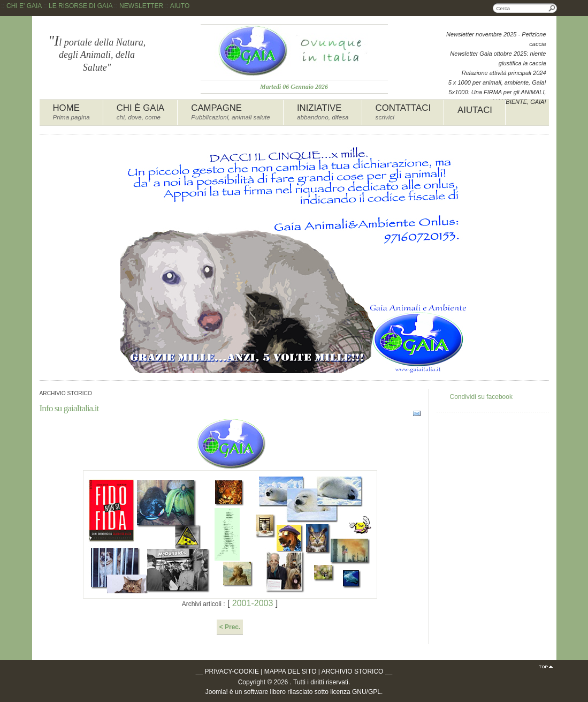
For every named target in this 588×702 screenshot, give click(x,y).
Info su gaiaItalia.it (69, 408)
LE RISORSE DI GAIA (81, 6)
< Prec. (230, 627)
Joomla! (217, 692)
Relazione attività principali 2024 (504, 73)
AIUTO (180, 6)
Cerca (552, 8)
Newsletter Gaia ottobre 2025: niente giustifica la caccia (498, 58)
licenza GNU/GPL (356, 692)
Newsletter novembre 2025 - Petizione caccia (496, 39)
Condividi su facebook (481, 397)
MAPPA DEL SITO (291, 671)
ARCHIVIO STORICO (353, 671)
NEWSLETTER (141, 6)
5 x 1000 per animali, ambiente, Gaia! (497, 82)
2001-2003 (252, 603)
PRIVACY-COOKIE (232, 671)
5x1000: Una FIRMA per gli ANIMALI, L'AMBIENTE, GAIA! (498, 97)
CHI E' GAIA (24, 6)
